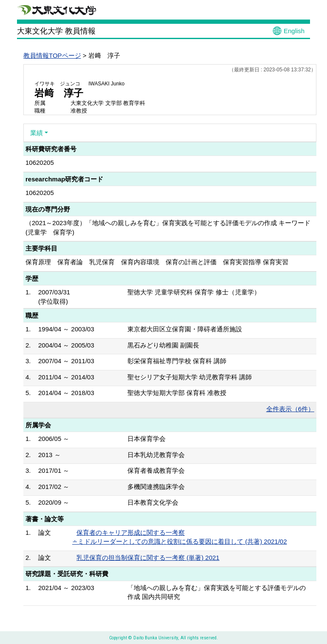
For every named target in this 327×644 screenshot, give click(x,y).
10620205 (40, 162)
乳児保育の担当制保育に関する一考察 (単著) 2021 (148, 558)
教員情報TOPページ (52, 55)
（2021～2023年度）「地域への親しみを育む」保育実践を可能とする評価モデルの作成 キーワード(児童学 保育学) (168, 227)
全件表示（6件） (290, 409)
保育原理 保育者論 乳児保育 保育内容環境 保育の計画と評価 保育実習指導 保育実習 (157, 262)
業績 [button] (37, 133)
